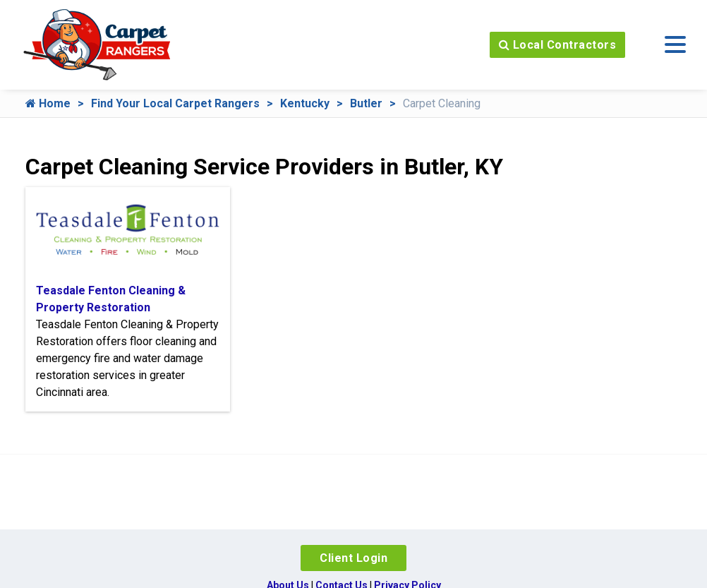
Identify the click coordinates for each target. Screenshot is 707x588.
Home (48, 103)
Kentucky (305, 103)
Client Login (353, 558)
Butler (366, 103)
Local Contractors (558, 45)
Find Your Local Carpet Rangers (175, 103)
